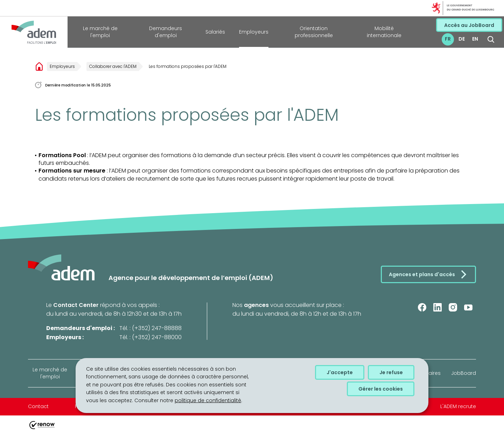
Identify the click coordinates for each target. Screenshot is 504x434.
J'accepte (340, 372)
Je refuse (391, 372)
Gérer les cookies (381, 389)
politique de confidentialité (208, 400)
